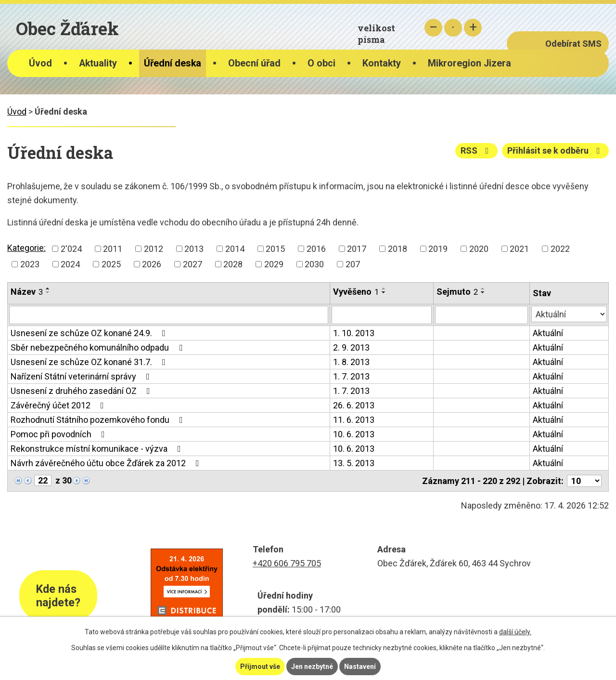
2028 (233, 264)
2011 (113, 249)
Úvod (40, 63)
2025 (111, 264)
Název (27, 292)
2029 (274, 264)
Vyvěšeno (356, 292)
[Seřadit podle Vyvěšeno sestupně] (384, 292)
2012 (154, 249)
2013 (194, 249)
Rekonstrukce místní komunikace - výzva (98, 449)
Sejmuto (457, 292)
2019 (438, 249)
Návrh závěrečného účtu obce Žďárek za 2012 (107, 463)
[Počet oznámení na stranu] (584, 481)
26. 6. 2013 (354, 405)
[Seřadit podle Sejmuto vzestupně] (483, 288)
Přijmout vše (260, 667)
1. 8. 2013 (351, 362)
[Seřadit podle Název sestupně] (48, 292)
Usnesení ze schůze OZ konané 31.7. (90, 362)
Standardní (453, 28)
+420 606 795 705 (287, 563)
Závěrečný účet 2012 (59, 405)
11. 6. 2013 (354, 420)
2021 (519, 249)
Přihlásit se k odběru (556, 150)
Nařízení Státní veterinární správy (82, 376)
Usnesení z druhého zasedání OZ (82, 391)
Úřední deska (173, 63)
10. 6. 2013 (354, 434)
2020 (479, 249)
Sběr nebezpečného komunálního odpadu (98, 347)
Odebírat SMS (573, 44)
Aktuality (98, 63)
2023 (30, 264)
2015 (275, 249)
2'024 (71, 249)
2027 (192, 264)
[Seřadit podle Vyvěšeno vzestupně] (384, 288)
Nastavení (360, 667)
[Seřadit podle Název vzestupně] (48, 288)
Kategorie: (26, 248)
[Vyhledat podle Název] (169, 315)
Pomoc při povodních (60, 434)
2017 (357, 249)
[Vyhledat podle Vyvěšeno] (382, 315)
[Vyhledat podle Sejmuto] (481, 315)
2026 (152, 264)
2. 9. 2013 (351, 347)
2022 (560, 249)
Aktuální (548, 333)
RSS (477, 150)
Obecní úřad (254, 63)
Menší (433, 28)
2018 (398, 249)
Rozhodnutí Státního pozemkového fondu (99, 420)
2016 (316, 249)
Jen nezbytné (312, 667)
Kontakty (382, 63)
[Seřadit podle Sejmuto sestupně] (483, 292)
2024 (70, 264)
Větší (473, 28)
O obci (321, 63)
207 (353, 264)
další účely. (515, 632)
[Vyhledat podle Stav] (569, 314)
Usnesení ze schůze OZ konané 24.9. (90, 333)
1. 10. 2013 (354, 333)
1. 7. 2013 (351, 376)
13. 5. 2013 (354, 463)
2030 (314, 264)
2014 (235, 249)
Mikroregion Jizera (469, 63)
